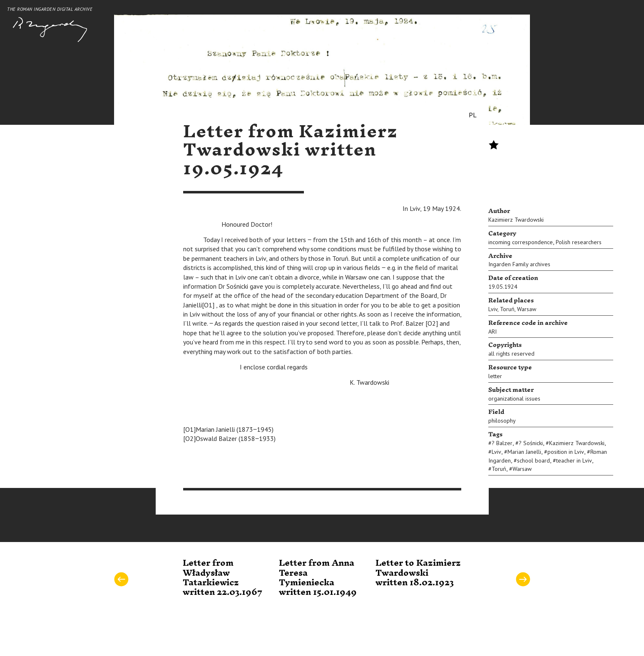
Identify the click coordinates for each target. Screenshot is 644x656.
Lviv (493, 309)
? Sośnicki (531, 443)
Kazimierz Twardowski (516, 220)
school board (533, 460)
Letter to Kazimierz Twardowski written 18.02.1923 (418, 573)
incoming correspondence (521, 242)
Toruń (507, 309)
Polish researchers (579, 242)
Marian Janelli (524, 452)
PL (473, 115)
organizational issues (514, 399)
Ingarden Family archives (519, 264)
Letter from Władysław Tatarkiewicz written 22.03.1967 (223, 578)
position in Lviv (566, 452)
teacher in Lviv (574, 460)
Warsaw (527, 309)
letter (495, 376)
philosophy (502, 421)
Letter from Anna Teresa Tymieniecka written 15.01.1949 (318, 578)
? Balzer (502, 443)
